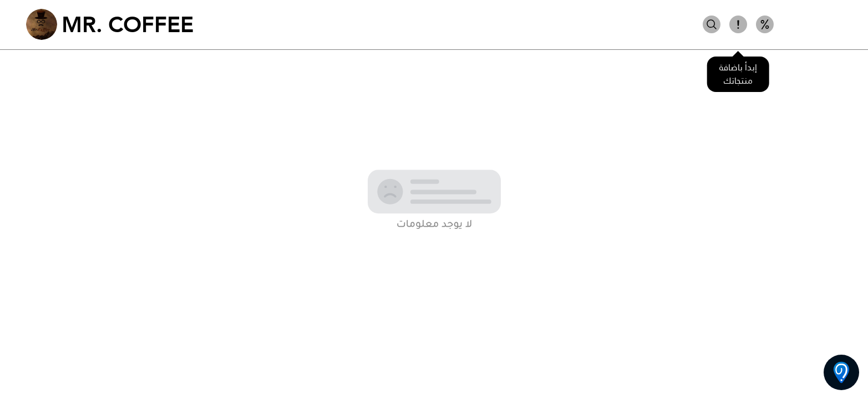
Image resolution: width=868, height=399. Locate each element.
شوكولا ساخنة (811, 24)
